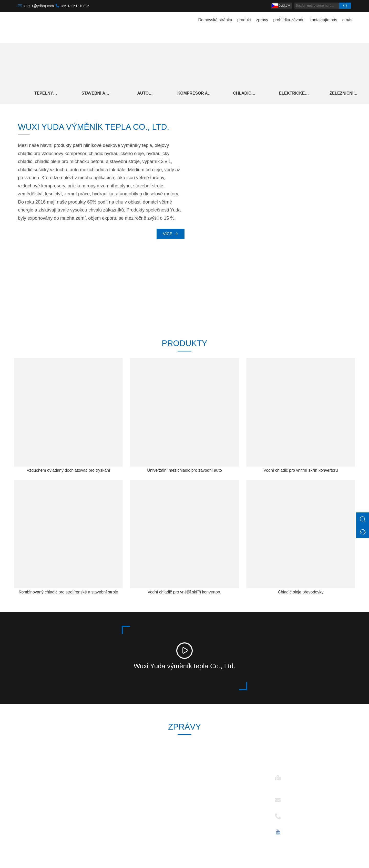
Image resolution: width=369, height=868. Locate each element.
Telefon (293, 817)
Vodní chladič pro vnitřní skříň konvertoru (301, 472)
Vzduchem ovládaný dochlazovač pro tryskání (68, 472)
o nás (347, 20)
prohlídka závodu (289, 20)
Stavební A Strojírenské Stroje (96, 94)
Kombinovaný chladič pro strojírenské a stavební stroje (68, 594)
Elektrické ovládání (303, 94)
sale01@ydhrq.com (38, 6)
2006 (230, 297)
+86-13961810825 (75, 6)
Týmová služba (117, 795)
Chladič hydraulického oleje (251, 94)
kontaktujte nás (323, 20)
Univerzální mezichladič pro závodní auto (184, 472)
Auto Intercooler (148, 94)
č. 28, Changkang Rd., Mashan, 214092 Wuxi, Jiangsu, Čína (315, 788)
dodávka (111, 787)
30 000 (47, 297)
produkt (244, 20)
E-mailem (295, 801)
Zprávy (110, 803)
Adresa (293, 778)
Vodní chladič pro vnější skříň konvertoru (184, 594)
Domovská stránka (215, 20)
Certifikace (113, 811)
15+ (322, 297)
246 (139, 297)
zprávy (262, 20)
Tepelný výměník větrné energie (44, 94)
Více (171, 236)
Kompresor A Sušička (199, 94)
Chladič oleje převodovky (301, 594)
